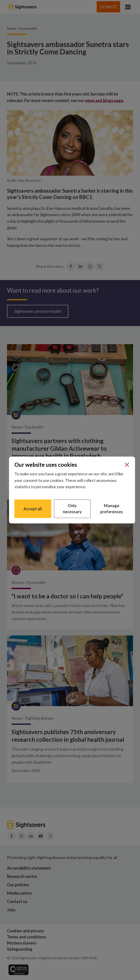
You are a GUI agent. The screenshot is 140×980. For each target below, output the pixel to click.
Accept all (33, 509)
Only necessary (72, 509)
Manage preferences (112, 509)
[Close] (127, 465)
